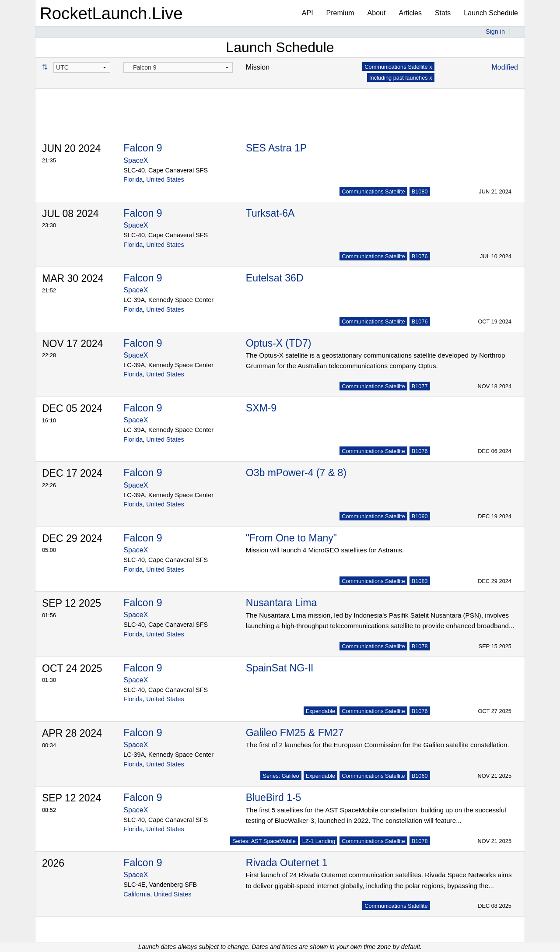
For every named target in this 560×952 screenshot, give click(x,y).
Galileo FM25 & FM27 (295, 733)
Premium (340, 13)
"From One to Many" (291, 538)
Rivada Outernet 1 (287, 863)
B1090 (420, 516)
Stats (443, 13)
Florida (133, 179)
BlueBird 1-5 (274, 797)
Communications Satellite (373, 191)
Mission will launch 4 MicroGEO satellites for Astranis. (325, 550)
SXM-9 (261, 408)
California (137, 894)
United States (165, 179)
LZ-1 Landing (319, 841)
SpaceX (136, 160)
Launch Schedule (491, 13)
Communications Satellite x (398, 67)
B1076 (420, 256)
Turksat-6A (270, 213)
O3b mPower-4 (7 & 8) (296, 473)
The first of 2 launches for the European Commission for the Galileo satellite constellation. (378, 745)
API (308, 13)
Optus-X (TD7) (279, 343)
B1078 (420, 646)
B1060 (420, 776)
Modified (505, 67)
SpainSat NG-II (280, 668)
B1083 (420, 581)
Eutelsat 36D (275, 278)
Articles (410, 13)
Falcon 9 (143, 148)
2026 (53, 863)
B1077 (420, 386)
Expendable (321, 711)
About (377, 13)
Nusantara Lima (281, 603)
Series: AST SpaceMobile (264, 841)
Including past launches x (401, 78)
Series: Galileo (281, 776)
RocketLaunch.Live (111, 13)
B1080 (420, 191)
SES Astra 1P (276, 148)
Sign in (495, 32)
